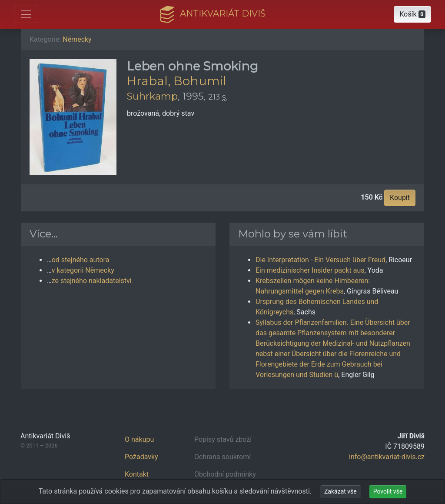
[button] (412, 14)
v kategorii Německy (83, 270)
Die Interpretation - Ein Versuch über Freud (320, 260)
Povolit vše (388, 491)
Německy (77, 39)
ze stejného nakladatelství (92, 281)
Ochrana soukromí (222, 457)
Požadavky (141, 457)
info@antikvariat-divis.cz (387, 457)
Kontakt (137, 474)
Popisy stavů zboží (223, 439)
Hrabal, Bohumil (177, 81)
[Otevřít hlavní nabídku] (26, 14)
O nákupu (139, 439)
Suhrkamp (152, 96)
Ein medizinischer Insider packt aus (310, 270)
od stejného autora (81, 260)
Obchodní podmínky (225, 474)
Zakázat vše (340, 491)
